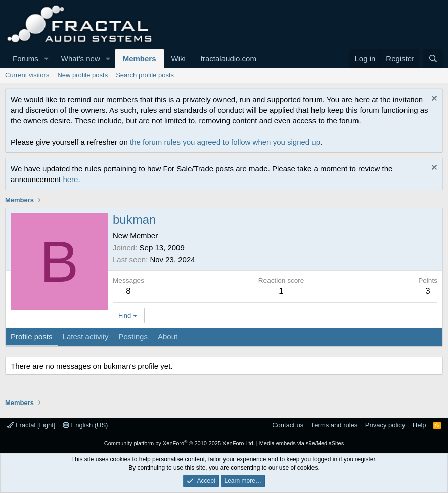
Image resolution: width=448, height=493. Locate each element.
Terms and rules (334, 425)
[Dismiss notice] (433, 99)
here (70, 179)
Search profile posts (145, 75)
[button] (47, 58)
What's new (81, 58)
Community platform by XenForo (180, 443)
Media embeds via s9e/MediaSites (302, 443)
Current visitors (27, 75)
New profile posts (82, 75)
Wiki (178, 58)
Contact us (288, 425)
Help (419, 425)
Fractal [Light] (31, 425)
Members (140, 58)
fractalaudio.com (229, 58)
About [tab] (168, 337)
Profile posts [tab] (32, 337)
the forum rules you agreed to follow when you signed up (225, 142)
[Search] (433, 58)
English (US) (85, 425)
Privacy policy (385, 425)
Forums (26, 58)
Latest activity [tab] (86, 337)
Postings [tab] (133, 337)
